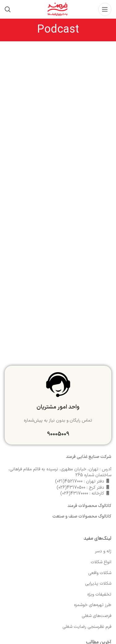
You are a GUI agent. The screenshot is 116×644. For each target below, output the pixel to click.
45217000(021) (69, 481)
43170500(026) (71, 488)
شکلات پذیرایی (98, 584)
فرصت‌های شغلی (97, 616)
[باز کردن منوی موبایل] (105, 9)
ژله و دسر (103, 551)
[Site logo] (58, 9)
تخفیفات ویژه (99, 595)
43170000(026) (74, 493)
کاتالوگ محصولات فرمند (89, 506)
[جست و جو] (8, 9)
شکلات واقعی (100, 573)
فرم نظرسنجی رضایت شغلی (87, 627)
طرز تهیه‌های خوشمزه (93, 605)
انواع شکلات (101, 562)
